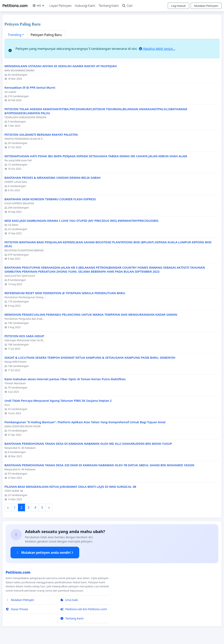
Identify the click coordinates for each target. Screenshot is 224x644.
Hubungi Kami (85, 6)
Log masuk (178, 6)
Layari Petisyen (60, 6)
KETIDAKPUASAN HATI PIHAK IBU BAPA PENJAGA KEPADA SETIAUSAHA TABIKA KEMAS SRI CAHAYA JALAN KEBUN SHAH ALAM (96, 156)
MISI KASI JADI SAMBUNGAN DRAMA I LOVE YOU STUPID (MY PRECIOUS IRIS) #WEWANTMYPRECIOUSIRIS (81, 221)
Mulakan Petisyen (206, 6)
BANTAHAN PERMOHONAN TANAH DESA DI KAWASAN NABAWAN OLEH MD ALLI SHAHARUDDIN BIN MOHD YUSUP (88, 444)
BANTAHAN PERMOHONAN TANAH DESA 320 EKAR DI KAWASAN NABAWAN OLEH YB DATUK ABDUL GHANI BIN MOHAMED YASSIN (99, 465)
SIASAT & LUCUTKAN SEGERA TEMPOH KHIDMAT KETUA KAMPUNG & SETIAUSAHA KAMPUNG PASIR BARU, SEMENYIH (90, 358)
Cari (127, 6)
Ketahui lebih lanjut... (157, 49)
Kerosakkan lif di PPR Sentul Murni (30, 88)
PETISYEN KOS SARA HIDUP (24, 336)
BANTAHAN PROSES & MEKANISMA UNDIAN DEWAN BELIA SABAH (53, 178)
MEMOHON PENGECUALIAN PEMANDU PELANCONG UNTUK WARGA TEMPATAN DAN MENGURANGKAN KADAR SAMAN (91, 315)
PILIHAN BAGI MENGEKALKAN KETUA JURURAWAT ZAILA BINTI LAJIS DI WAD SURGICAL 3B (70, 487)
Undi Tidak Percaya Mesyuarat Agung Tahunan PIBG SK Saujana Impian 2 (58, 401)
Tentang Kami (108, 6)
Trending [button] (15, 35)
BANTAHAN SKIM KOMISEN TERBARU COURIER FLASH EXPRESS (50, 199)
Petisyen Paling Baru (46, 35)
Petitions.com (15, 6)
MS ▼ (38, 6)
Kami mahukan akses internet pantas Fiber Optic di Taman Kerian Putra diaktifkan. (65, 379)
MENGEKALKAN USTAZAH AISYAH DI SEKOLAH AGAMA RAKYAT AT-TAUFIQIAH (61, 66)
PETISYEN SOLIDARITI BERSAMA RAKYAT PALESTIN (41, 135)
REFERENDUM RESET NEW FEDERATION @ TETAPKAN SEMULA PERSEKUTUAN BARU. (65, 293)
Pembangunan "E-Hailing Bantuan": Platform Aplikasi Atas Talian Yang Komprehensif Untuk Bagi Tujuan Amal (85, 422)
